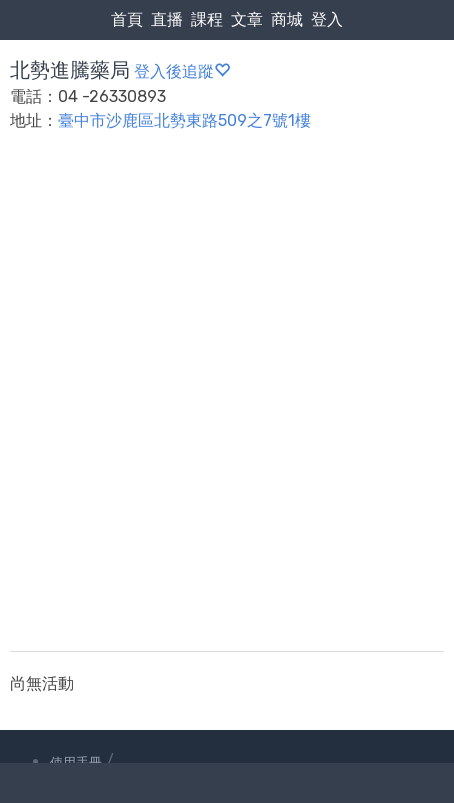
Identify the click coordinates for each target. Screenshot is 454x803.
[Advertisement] (227, 404)
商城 (287, 19)
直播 (167, 19)
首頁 (127, 19)
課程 (207, 19)
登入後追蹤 (182, 71)
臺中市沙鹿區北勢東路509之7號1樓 (184, 120)
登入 (327, 19)
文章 (247, 19)
